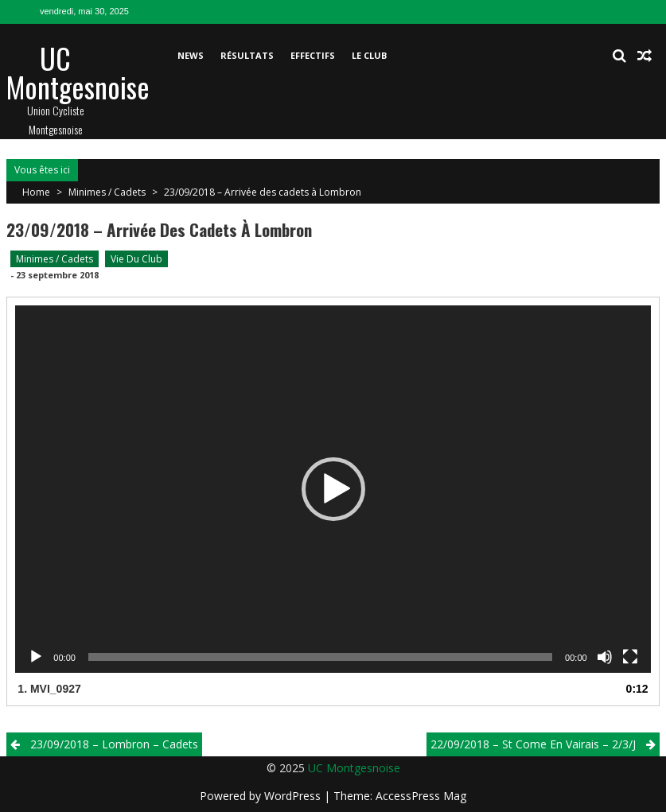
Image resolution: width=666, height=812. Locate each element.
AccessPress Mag (421, 796)
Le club (369, 55)
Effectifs (313, 55)
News (191, 55)
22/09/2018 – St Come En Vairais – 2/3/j (533, 744)
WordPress (294, 796)
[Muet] (605, 657)
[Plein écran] (630, 657)
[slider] (320, 657)
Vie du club (136, 259)
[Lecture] (36, 657)
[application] (333, 489)
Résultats (247, 55)
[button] (333, 489)
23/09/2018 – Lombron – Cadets (114, 744)
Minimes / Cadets (107, 192)
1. (49, 689)
